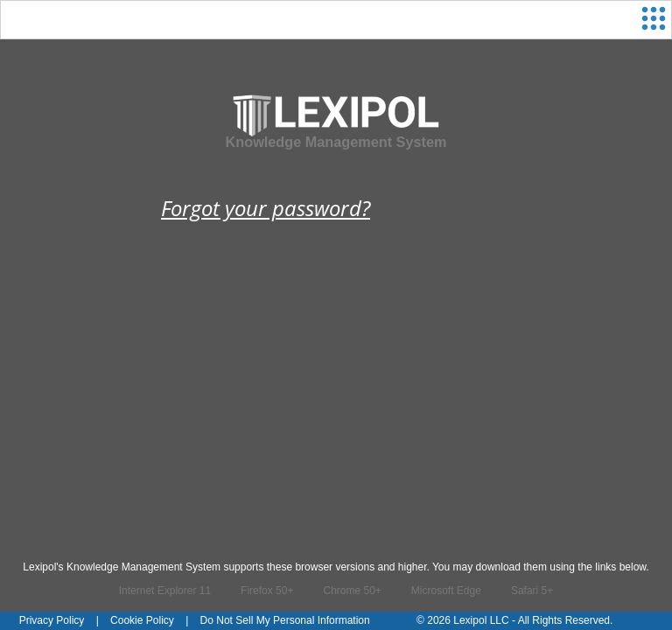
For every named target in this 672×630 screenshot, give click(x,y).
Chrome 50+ (352, 591)
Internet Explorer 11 (165, 591)
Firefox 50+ (267, 591)
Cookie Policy (142, 620)
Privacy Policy (52, 620)
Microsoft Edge (446, 591)
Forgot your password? (266, 208)
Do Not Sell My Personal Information (285, 620)
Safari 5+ (532, 591)
